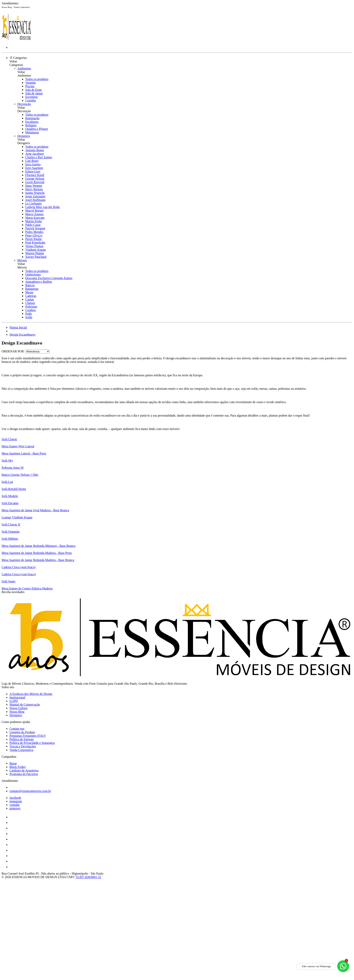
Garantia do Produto (22, 732)
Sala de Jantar (34, 93)
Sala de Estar (34, 90)
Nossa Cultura (18, 708)
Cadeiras (31, 296)
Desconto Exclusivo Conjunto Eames (49, 278)
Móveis (22, 260)
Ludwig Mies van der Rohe (43, 207)
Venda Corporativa (22, 7)
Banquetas (32, 289)
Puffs (29, 314)
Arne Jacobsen (35, 154)
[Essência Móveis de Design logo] (16, 41)
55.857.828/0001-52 (88, 877)
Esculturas (32, 122)
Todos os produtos (37, 79)
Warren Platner (35, 253)
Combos (30, 310)
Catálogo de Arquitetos (24, 770)
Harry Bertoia (34, 189)
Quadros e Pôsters (37, 129)
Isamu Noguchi (35, 193)
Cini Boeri (32, 161)
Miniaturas (32, 132)
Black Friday (18, 767)
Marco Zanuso (34, 214)
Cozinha (30, 100)
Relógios (31, 125)
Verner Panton (34, 246)
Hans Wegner (34, 186)
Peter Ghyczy (34, 235)
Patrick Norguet (35, 228)
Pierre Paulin (33, 239)
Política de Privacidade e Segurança (32, 743)
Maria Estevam (35, 218)
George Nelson (35, 179)
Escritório (31, 97)
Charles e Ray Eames (39, 157)
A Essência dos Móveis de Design (31, 694)
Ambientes (24, 68)
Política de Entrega (22, 739)
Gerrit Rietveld (35, 182)
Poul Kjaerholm (35, 243)
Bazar (13, 763)
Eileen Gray (33, 171)
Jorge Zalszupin (35, 196)
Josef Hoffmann (35, 200)
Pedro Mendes (34, 232)
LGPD (14, 701)
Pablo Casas (33, 225)
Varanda (30, 83)
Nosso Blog (7, 7)
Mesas (29, 292)
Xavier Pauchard (36, 257)
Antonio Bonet (35, 150)
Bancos (30, 285)
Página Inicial (18, 327)
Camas (30, 299)
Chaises (30, 303)
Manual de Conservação (25, 704)
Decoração (24, 104)
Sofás (29, 317)
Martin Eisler (34, 221)
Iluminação (32, 118)
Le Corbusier (34, 203)
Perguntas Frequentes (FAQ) (28, 736)
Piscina (30, 86)
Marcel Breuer (34, 211)
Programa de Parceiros (24, 774)
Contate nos (17, 729)
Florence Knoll (35, 175)
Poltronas (31, 306)
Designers (24, 136)
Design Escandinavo (22, 335)
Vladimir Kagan (36, 250)
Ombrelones (33, 275)
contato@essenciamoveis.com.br (30, 791)
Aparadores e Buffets (39, 282)
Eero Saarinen (34, 168)
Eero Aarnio (33, 164)
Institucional (17, 697)
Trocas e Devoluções (23, 746)
